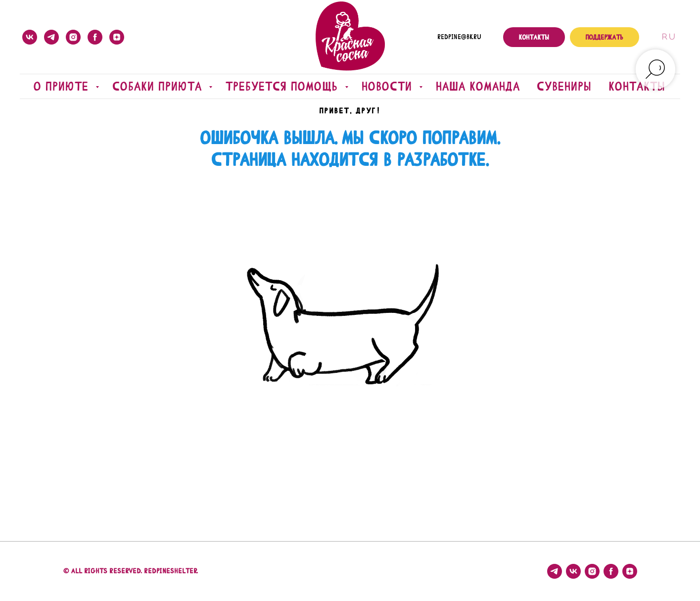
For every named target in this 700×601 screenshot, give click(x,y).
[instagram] (73, 37)
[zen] (117, 37)
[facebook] (95, 37)
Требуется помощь (284, 87)
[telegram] (51, 37)
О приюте (64, 87)
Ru (668, 37)
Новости (389, 87)
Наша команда (478, 87)
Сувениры (565, 87)
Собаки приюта (160, 87)
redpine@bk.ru (459, 37)
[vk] (30, 37)
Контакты (637, 87)
